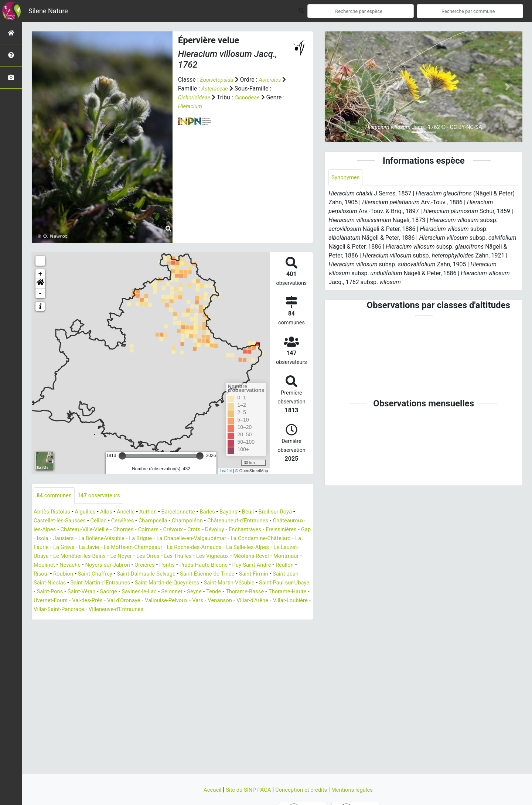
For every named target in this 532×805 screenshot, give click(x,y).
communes (55, 496)
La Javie (210, 548)
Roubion (240, 574)
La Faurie (155, 548)
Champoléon (201, 521)
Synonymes (347, 178)
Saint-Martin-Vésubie (171, 592)
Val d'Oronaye (108, 610)
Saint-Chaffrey (274, 574)
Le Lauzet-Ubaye (162, 557)
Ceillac (106, 521)
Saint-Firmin (181, 583)
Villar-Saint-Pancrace (61, 619)
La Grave (183, 548)
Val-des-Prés (70, 610)
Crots (240, 530)
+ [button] (40, 274)
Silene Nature (48, 11)
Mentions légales (357, 790)
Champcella (164, 521)
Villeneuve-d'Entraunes (122, 619)
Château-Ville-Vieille (123, 530)
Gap (117, 539)
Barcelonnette (188, 512)
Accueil (207, 790)
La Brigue (237, 539)
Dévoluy (262, 530)
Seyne (154, 601)
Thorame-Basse (208, 601)
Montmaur (164, 565)
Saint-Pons (276, 592)
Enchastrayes (51, 539)
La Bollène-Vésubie (196, 539)
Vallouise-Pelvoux (154, 610)
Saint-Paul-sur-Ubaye (230, 592)
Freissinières (90, 539)
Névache (222, 565)
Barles (219, 512)
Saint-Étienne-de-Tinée (131, 583)
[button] (40, 284)
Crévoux (218, 530)
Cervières (132, 521)
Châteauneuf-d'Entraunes (256, 521)
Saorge (62, 601)
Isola (133, 539)
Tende (175, 601)
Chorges (165, 530)
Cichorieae (251, 97)
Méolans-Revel (127, 565)
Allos (111, 512)
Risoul (217, 574)
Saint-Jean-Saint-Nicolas (233, 583)
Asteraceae (221, 88)
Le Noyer (261, 557)
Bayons (242, 512)
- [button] (40, 293)
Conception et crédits (303, 790)
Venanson (212, 610)
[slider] (122, 456)
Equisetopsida (218, 80)
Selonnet (130, 601)
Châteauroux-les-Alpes (63, 530)
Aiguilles (89, 512)
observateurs (103, 496)
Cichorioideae (196, 97)
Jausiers (155, 539)
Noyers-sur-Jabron (262, 565)
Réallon (195, 574)
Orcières (45, 574)
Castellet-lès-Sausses (65, 521)
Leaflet (226, 471)
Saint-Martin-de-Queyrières (104, 592)
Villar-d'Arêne (246, 610)
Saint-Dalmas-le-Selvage (65, 583)
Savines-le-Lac (95, 601)
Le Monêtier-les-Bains (216, 557)
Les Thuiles (49, 565)
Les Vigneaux (86, 565)
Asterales (274, 80)
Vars (188, 610)
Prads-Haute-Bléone (107, 574)
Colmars (191, 530)
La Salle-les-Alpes (112, 557)
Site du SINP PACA (246, 790)
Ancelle (132, 512)
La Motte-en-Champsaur (257, 548)
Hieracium (191, 106)
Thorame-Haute (254, 601)
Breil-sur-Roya (291, 512)
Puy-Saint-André (159, 574)
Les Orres (290, 557)
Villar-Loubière (287, 610)
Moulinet (194, 565)
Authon (156, 512)
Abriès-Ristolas (53, 512)
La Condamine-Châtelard (106, 548)
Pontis (68, 574)
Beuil (262, 512)
